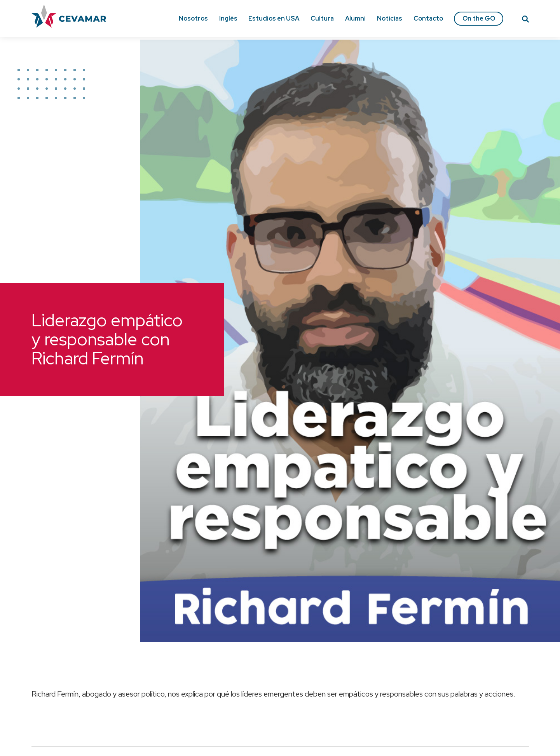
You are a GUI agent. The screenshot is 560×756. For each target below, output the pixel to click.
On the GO (479, 18)
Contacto (428, 18)
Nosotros (193, 18)
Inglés (228, 18)
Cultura (322, 18)
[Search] (525, 20)
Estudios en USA (274, 18)
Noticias (390, 18)
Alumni (355, 18)
